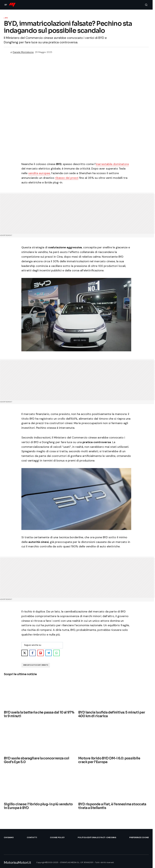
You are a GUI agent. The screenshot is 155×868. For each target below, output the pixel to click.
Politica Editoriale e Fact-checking (97, 837)
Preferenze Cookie (139, 837)
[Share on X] (25, 653)
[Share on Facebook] (33, 653)
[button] (6, 5)
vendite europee (39, 173)
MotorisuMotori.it (17, 862)
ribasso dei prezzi (67, 178)
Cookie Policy (57, 837)
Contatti (32, 837)
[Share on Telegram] (49, 653)
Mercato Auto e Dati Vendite (36, 665)
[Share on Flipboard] (41, 653)
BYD (6, 18)
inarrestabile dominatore (112, 164)
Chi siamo (9, 837)
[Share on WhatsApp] (57, 653)
